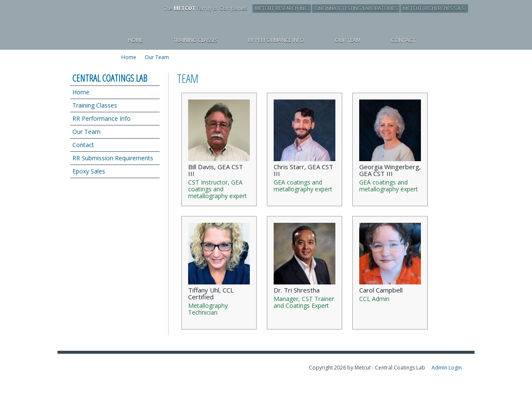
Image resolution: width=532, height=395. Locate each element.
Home (81, 92)
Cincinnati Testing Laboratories (356, 8)
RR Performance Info (102, 118)
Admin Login (447, 368)
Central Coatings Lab (110, 78)
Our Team (157, 57)
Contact (83, 145)
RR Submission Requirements (113, 158)
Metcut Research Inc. (282, 8)
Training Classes (95, 105)
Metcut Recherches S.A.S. (434, 8)
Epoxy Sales (89, 171)
